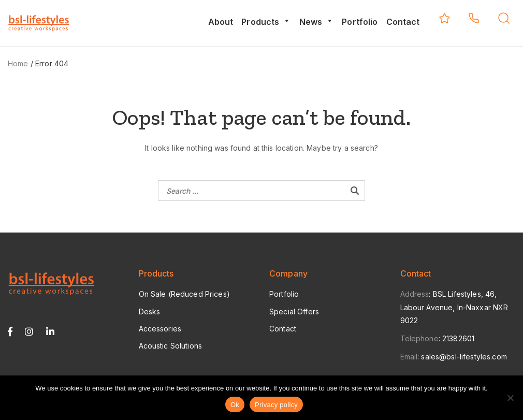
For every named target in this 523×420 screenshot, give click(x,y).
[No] (510, 398)
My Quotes (445, 18)
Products (266, 22)
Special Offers (294, 312)
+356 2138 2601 (474, 18)
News (317, 22)
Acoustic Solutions (171, 346)
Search (504, 18)
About (221, 22)
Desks (150, 312)
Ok (235, 405)
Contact (403, 22)
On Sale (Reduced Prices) (184, 294)
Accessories (160, 329)
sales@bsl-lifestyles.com (464, 357)
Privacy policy (276, 405)
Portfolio (360, 22)
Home (18, 63)
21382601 (458, 338)
